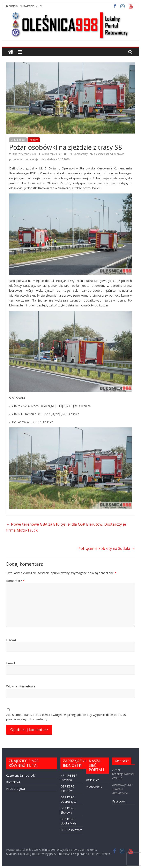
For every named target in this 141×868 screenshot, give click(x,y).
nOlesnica (93, 780)
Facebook (119, 801)
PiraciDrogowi (16, 789)
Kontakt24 (13, 782)
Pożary (34, 140)
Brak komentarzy (76, 154)
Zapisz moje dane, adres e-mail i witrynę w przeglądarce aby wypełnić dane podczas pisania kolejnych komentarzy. (66, 717)
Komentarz (15, 581)
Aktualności (18, 140)
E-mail (10, 663)
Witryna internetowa (21, 686)
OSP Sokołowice (71, 830)
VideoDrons (94, 787)
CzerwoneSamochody (21, 775)
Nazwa (11, 640)
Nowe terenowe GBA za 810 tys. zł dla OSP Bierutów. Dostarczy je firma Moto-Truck (66, 527)
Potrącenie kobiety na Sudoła (107, 548)
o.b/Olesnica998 (52, 154)
